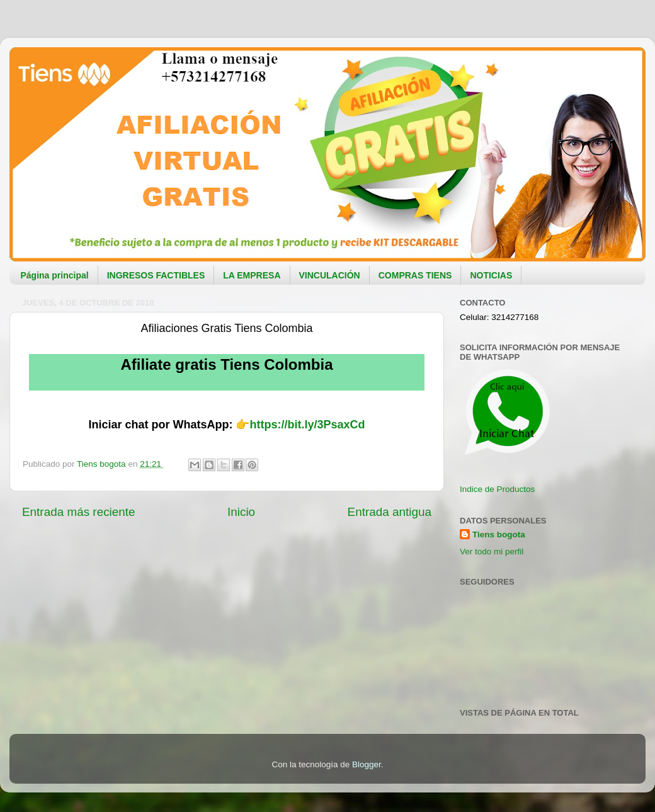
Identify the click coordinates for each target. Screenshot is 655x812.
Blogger (367, 764)
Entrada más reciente (79, 512)
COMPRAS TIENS (415, 275)
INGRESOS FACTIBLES (156, 275)
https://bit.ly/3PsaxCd (307, 425)
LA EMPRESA (252, 275)
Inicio (241, 512)
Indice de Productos (497, 489)
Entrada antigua (390, 512)
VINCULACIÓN (330, 275)
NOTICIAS (491, 275)
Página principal (55, 275)
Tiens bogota (499, 535)
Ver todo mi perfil (492, 552)
